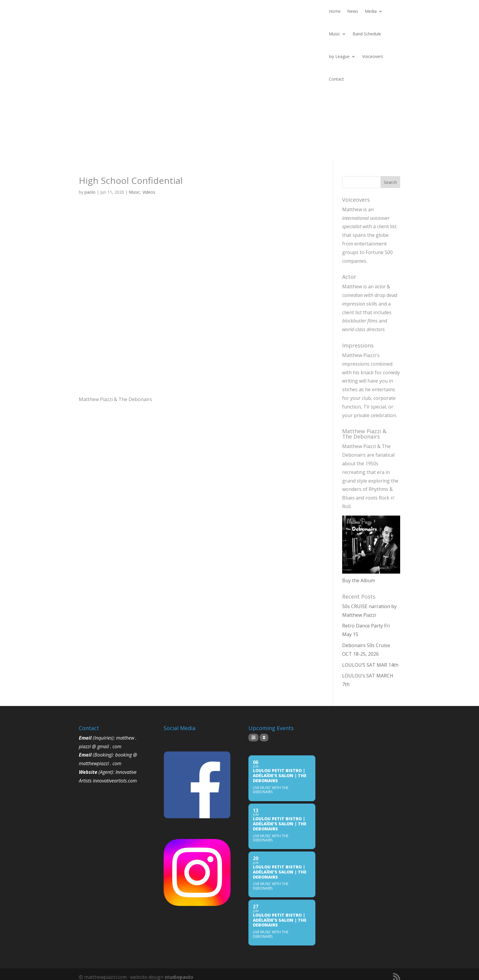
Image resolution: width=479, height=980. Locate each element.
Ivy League (339, 56)
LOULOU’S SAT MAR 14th (370, 665)
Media (371, 11)
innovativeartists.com (115, 781)
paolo (90, 192)
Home (335, 11)
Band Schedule (367, 34)
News (353, 11)
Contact (336, 79)
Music (334, 34)
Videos (149, 192)
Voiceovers (373, 56)
